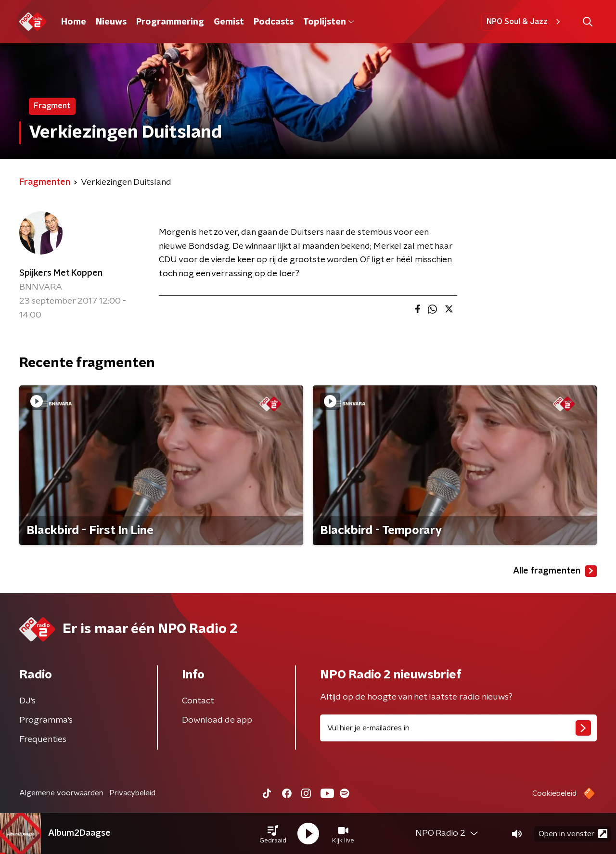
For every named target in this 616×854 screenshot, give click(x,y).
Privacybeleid (132, 793)
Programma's (46, 720)
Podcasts (274, 22)
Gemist (229, 22)
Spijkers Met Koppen (61, 273)
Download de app (217, 720)
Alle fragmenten (555, 571)
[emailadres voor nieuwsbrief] (458, 728)
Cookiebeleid (554, 793)
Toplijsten (329, 22)
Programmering (170, 22)
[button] (273, 834)
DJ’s (27, 701)
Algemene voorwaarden (61, 793)
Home (74, 22)
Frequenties (43, 739)
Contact (198, 701)
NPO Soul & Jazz (525, 22)
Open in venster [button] (573, 834)
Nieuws (111, 22)
